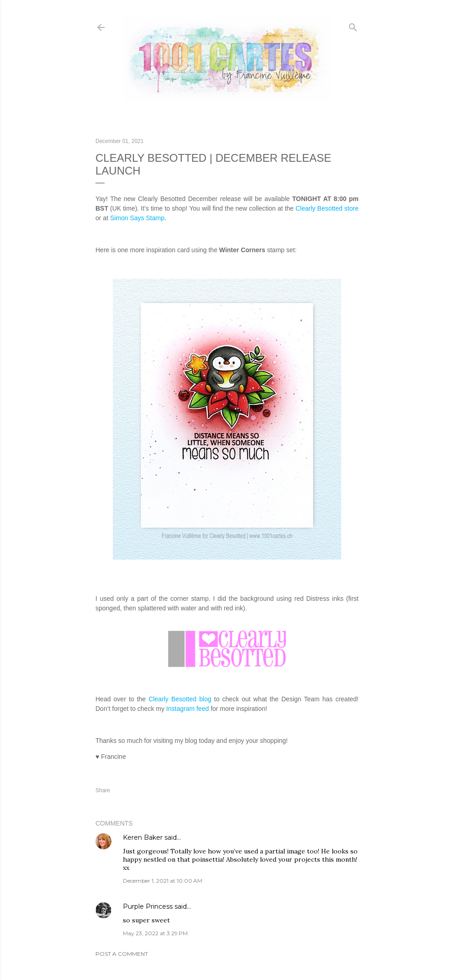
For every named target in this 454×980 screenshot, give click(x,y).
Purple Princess (148, 906)
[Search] (353, 25)
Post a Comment (122, 954)
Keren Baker (143, 837)
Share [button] (103, 790)
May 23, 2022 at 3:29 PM (155, 933)
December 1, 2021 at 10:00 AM (163, 881)
